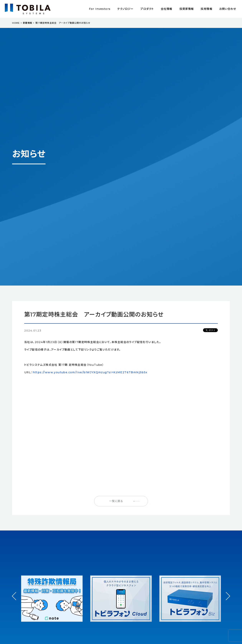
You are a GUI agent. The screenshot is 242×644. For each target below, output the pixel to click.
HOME (16, 23)
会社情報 (167, 9)
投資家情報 (187, 9)
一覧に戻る (116, 501)
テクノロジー (126, 9)
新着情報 (27, 23)
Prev (16, 599)
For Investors (100, 9)
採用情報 (206, 9)
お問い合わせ (228, 9)
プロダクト (147, 9)
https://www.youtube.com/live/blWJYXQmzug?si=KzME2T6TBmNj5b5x (90, 372)
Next (226, 593)
